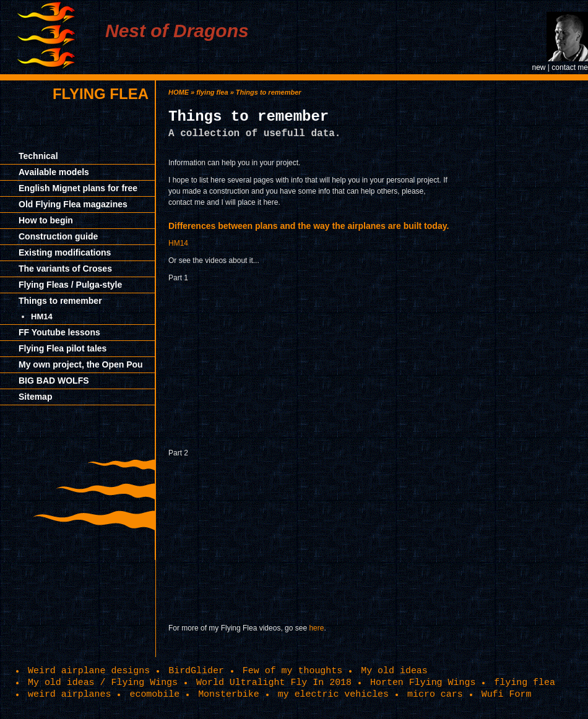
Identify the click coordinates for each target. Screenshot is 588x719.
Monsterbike (229, 694)
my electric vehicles (333, 694)
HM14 (42, 316)
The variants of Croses (65, 269)
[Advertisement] (532, 266)
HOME (179, 92)
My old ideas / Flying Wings (103, 682)
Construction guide (58, 236)
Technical (38, 156)
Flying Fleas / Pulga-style (70, 285)
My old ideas (394, 671)
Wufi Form (507, 694)
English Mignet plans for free (78, 188)
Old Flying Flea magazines (73, 204)
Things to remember (60, 301)
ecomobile (154, 694)
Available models (54, 172)
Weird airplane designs (89, 671)
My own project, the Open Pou (81, 364)
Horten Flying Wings (423, 682)
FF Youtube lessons (59, 332)
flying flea (101, 94)
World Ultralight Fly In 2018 (274, 682)
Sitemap (35, 397)
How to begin (46, 220)
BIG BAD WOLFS (54, 381)
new (538, 67)
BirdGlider (196, 671)
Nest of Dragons (177, 31)
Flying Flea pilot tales (63, 348)
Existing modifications (65, 252)
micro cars (435, 694)
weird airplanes (69, 694)
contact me (570, 67)
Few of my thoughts (292, 671)
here (316, 628)
